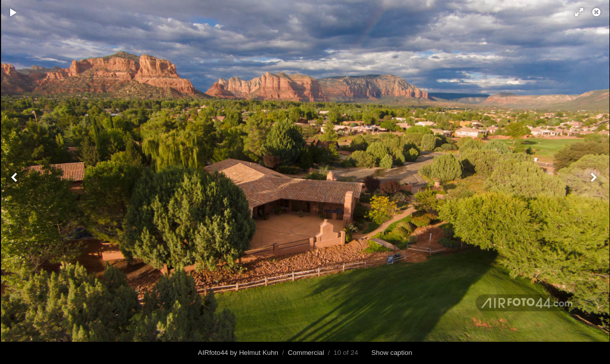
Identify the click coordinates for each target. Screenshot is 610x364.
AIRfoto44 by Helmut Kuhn (238, 353)
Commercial (306, 353)
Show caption (392, 353)
